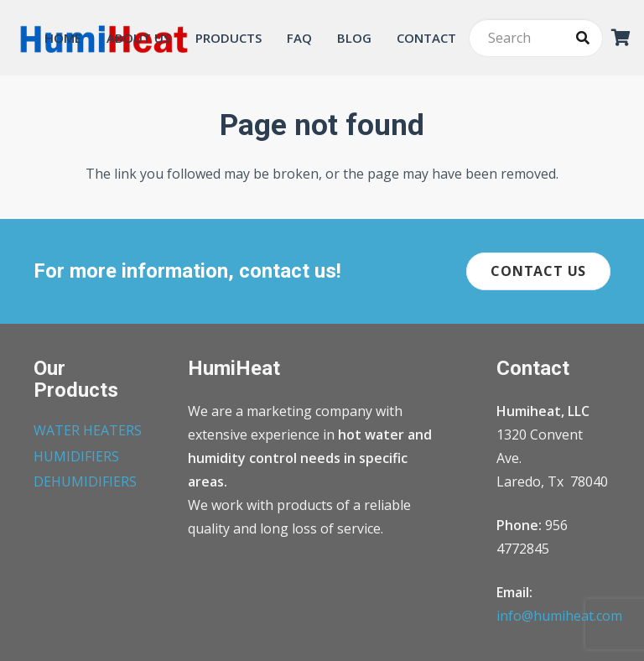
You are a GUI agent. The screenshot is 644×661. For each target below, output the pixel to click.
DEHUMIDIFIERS (85, 481)
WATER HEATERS (88, 430)
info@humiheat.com (559, 616)
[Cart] (621, 38)
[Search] (536, 38)
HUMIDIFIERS (76, 456)
